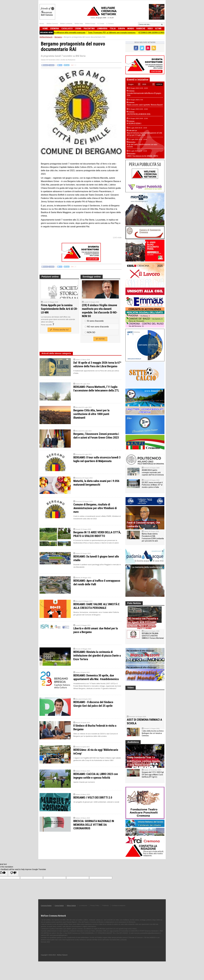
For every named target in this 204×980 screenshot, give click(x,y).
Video (150, 29)
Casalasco (67, 29)
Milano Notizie (71, 911)
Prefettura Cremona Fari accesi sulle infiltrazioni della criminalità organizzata (61, 33)
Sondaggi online (92, 277)
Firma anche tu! (59, 330)
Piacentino (89, 29)
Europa (122, 29)
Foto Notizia (134, 603)
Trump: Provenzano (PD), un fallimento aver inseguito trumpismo (116, 33)
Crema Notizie (59, 911)
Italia (113, 29)
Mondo (131, 29)
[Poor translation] (13, 879)
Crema (78, 29)
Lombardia (102, 29)
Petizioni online (50, 277)
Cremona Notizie (46, 911)
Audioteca (133, 747)
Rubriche (141, 29)
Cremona (55, 29)
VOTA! (100, 339)
